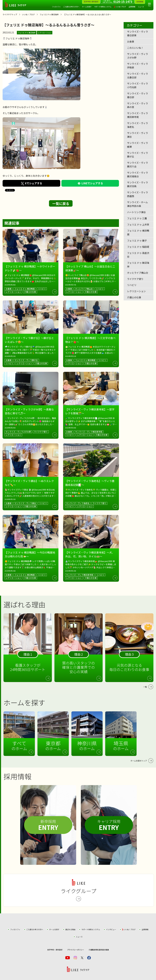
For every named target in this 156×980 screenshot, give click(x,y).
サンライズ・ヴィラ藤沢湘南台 (138, 174)
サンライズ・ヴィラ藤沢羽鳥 (138, 184)
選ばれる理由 (70, 929)
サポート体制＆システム (103, 7)
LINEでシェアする (90, 183)
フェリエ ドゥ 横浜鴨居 (138, 232)
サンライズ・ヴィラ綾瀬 (138, 145)
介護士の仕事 (134, 297)
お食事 (131, 41)
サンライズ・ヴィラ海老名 (138, 125)
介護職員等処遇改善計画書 (99, 950)
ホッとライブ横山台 (138, 273)
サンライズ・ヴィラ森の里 (138, 105)
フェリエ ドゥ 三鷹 (137, 218)
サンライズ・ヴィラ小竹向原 (138, 85)
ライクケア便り (135, 279)
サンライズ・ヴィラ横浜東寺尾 (138, 115)
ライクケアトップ (10, 14)
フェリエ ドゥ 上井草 (138, 224)
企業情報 (132, 7)
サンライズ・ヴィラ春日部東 (138, 33)
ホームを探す (87, 7)
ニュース (141, 7)
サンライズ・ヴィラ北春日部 (138, 75)
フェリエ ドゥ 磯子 (137, 240)
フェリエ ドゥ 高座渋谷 (138, 255)
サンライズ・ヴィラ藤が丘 (138, 155)
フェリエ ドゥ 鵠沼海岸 (49, 14)
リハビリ (132, 285)
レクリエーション (45, 33)
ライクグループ (78, 890)
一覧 (145, 687)
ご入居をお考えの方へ (71, 7)
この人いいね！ (135, 48)
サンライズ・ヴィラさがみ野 (138, 56)
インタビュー (111, 929)
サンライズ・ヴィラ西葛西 (138, 194)
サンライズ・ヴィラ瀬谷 (138, 135)
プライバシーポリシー (76, 950)
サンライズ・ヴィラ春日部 (138, 95)
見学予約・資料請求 (55, 950)
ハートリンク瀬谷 (136, 212)
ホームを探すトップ (139, 761)
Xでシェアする (31, 183)
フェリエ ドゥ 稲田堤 (138, 247)
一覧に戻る (61, 203)
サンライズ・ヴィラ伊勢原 (138, 66)
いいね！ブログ (121, 7)
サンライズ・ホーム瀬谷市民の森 (137, 204)
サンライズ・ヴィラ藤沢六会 (138, 164)
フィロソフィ (56, 7)
